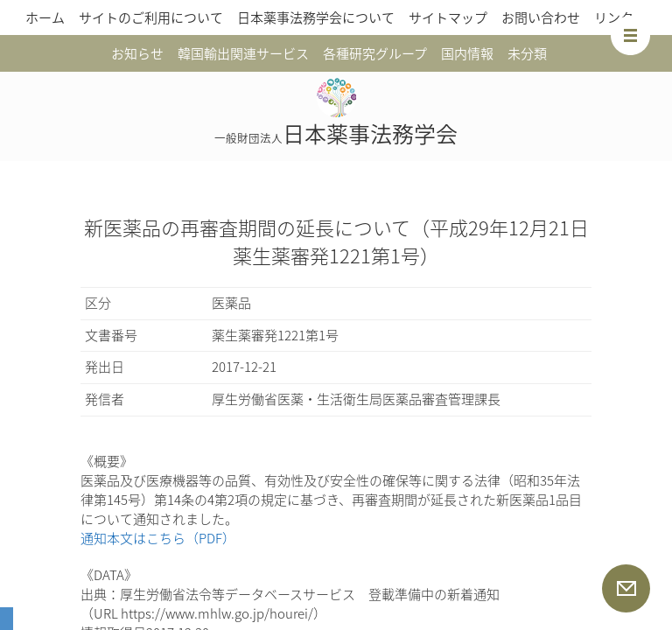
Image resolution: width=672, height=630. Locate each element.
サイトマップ (448, 17)
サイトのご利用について (151, 17)
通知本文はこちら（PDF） (158, 538)
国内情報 (467, 53)
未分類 (527, 53)
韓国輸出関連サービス (243, 53)
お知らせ (137, 53)
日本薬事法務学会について (316, 17)
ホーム (45, 17)
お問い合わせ (541, 17)
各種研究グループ (375, 53)
